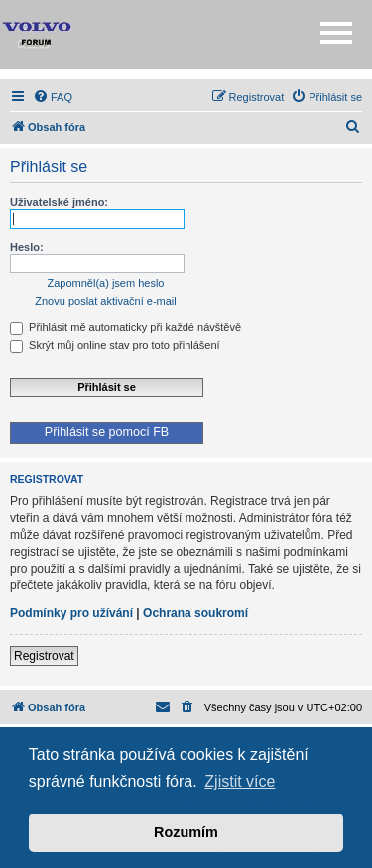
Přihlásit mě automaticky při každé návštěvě (125, 327)
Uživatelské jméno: (59, 202)
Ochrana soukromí (195, 613)
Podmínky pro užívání (71, 613)
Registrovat (44, 656)
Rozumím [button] (186, 832)
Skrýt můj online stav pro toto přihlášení (115, 345)
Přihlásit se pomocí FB (107, 432)
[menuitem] (53, 97)
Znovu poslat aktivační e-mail (105, 301)
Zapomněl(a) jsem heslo (106, 283)
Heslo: (27, 247)
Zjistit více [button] (240, 781)
